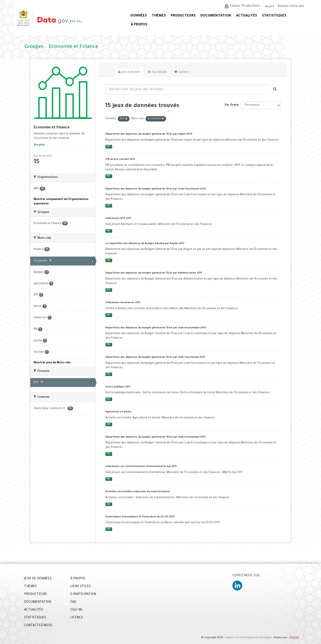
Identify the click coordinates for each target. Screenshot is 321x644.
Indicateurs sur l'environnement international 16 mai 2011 (141, 467)
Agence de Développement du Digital (249, 638)
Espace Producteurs (245, 6)
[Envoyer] (275, 90)
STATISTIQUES (274, 16)
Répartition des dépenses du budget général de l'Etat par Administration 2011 (154, 273)
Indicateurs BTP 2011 (118, 218)
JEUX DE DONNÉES (38, 579)
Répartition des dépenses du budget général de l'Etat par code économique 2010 (156, 328)
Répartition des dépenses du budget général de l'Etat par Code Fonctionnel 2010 (156, 189)
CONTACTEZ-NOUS (38, 626)
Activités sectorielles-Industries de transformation (138, 492)
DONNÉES (139, 16)
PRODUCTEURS (183, 16)
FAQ (73, 602)
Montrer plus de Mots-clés (52, 363)
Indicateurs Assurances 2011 (123, 303)
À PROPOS (139, 25)
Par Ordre (231, 105)
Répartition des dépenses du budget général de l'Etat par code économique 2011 (155, 437)
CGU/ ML (77, 610)
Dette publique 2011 (118, 387)
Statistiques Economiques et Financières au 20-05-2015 (140, 517)
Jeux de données (129, 72)
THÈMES (30, 587)
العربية (270, 6)
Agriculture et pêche (118, 412)
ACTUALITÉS (247, 16)
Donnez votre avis (291, 6)
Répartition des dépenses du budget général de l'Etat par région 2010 (149, 134)
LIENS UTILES (80, 587)
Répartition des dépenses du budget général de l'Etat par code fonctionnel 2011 (155, 357)
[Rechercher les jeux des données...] (188, 90)
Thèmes (159, 16)
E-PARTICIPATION (83, 595)
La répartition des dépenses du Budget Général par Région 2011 (145, 244)
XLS (109, 147)
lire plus (39, 145)
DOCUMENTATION (216, 16)
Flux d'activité (157, 72)
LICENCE (77, 618)
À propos (182, 72)
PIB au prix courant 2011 (120, 159)
